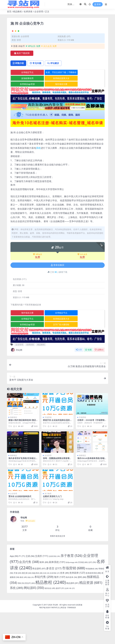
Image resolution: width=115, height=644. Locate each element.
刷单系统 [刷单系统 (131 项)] (57, 594)
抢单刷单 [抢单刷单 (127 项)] (77, 604)
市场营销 (48, 449)
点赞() (99, 381)
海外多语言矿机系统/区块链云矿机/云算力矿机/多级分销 (22, 491)
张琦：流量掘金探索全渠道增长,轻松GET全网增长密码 (57, 491)
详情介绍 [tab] (19, 95)
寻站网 (16, 382)
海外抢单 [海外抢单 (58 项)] (71, 609)
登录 (98, 4)
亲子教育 (48, 525)
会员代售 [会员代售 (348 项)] (29, 593)
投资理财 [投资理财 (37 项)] (55, 605)
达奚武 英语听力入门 (52, 528)
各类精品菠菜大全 (58, 110)
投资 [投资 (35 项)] (46, 605)
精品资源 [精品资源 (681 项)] (91, 614)
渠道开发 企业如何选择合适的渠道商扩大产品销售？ (57, 453)
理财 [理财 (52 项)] (21, 615)
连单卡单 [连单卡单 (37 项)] (70, 620)
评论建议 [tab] (54, 95)
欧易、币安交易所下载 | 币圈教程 (58, 104)
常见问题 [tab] (36, 95)
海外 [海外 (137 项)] (60, 609)
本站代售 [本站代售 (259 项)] (44, 608)
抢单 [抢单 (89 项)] (65, 604)
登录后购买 (58, 297)
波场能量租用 (26, 110)
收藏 (88, 381)
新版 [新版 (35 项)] (31, 609)
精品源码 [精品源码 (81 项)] (72, 615)
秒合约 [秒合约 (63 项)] (30, 615)
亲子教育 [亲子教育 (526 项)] (71, 587)
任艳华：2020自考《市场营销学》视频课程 (91, 453)
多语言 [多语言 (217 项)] (54, 600)
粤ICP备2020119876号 (48, 639)
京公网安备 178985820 (67, 639)
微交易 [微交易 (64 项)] (27, 605)
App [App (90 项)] (14, 588)
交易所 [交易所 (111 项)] (42, 588)
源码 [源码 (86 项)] (82, 609)
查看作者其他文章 (58, 568)
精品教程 (17, 11)
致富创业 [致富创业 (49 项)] (50, 620)
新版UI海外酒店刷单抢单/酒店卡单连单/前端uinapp (22, 453)
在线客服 (79, 636)
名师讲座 (28, 11)
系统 (38, 180)
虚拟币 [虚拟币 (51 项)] (60, 620)
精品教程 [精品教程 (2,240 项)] (51, 614)
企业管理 (39, 11)
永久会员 (82, 286)
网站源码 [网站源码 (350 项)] (34, 619)
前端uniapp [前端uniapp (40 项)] (72, 594)
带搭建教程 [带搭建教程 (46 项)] (92, 600)
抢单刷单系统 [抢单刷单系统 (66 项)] (93, 605)
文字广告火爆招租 (58, 356)
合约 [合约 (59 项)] (92, 594)
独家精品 (14, 449)
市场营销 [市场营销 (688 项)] (74, 600)
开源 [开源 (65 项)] (18, 605)
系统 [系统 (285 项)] (17, 619)
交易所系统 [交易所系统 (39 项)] (54, 588)
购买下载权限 (22, 85)
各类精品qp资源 (26, 116)
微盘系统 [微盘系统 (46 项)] (37, 605)
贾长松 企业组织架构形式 (20, 528)
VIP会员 (37, 286)
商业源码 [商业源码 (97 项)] (39, 600)
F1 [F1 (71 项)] (22, 588)
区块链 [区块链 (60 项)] (83, 594)
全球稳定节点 (26, 104)
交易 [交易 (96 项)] (30, 588)
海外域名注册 (58, 116)
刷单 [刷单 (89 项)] (44, 594)
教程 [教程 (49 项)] (23, 609)
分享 (79, 381)
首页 (9, 11)
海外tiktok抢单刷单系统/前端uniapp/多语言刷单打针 (92, 491)
